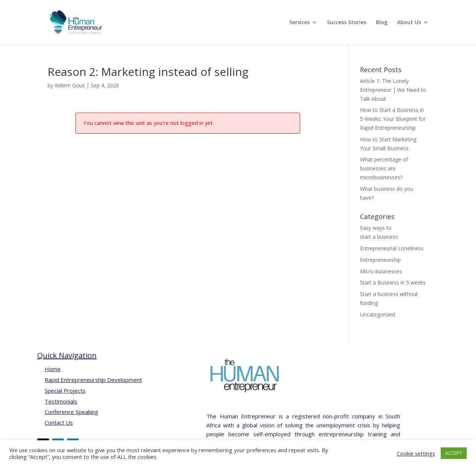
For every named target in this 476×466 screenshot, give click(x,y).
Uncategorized (377, 314)
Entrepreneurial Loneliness (392, 248)
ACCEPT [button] (454, 453)
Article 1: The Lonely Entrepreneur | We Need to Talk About (393, 90)
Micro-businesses (381, 271)
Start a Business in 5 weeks (393, 282)
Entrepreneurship (380, 260)
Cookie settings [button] (416, 453)
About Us (409, 23)
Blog (382, 23)
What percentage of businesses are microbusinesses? (384, 168)
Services (300, 23)
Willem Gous (70, 85)
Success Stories (347, 23)
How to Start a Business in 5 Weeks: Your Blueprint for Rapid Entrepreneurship (393, 119)
